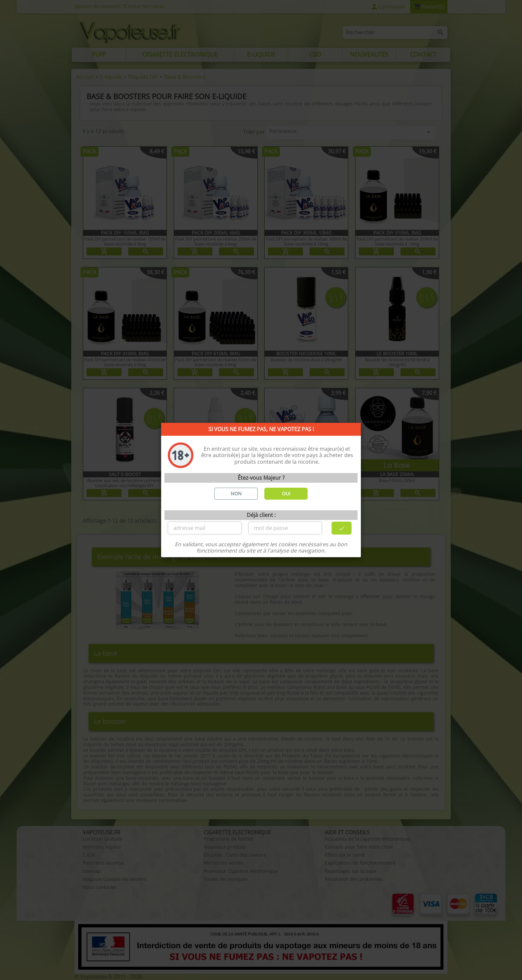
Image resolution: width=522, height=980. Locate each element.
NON (236, 493)
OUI (286, 493)
